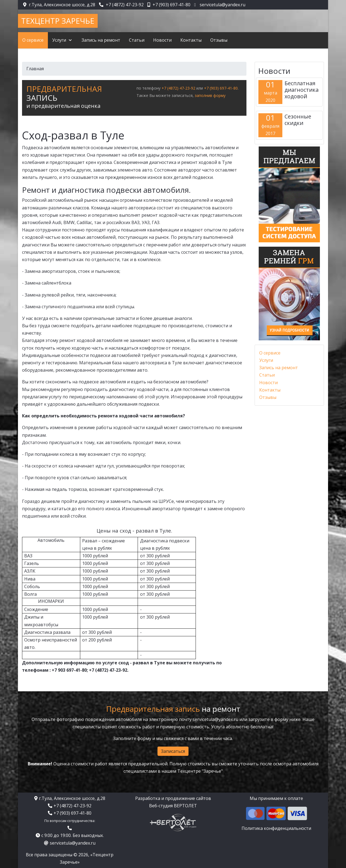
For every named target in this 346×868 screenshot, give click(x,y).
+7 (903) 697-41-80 (172, 5)
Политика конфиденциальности (276, 828)
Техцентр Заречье (58, 21)
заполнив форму (210, 95)
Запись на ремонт (279, 368)
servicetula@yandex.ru (223, 5)
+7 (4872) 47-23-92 (125, 5)
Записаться (173, 751)
